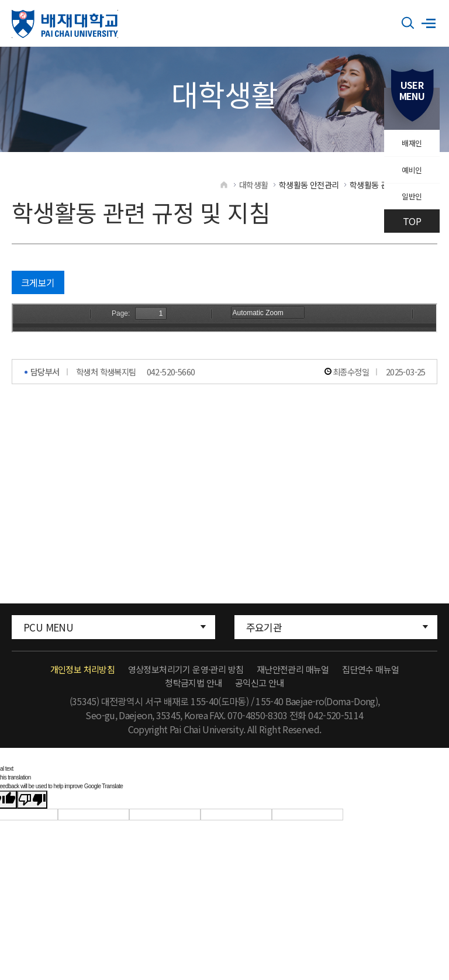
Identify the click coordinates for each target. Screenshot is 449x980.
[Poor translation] (32, 811)
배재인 (410, 146)
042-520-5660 (171, 383)
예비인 (410, 180)
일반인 (410, 213)
